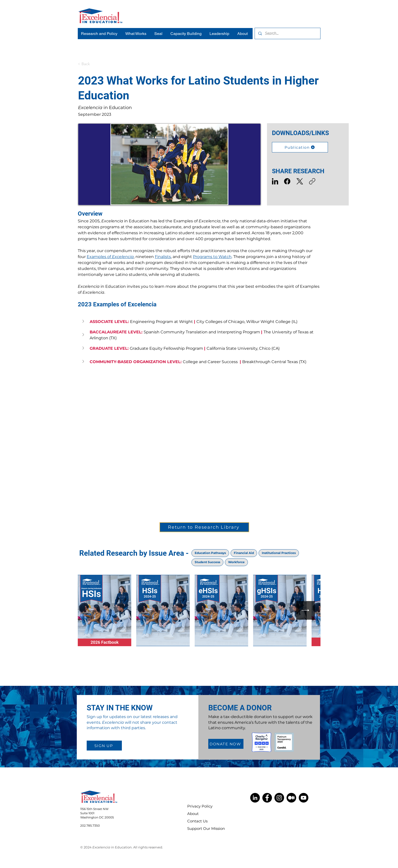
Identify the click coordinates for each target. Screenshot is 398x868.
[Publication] (300, 147)
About (193, 814)
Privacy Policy (200, 806)
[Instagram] (279, 798)
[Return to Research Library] (204, 527)
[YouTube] (304, 798)
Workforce (236, 562)
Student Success (207, 562)
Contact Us (197, 821)
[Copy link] (312, 181)
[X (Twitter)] (300, 181)
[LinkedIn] (275, 181)
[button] (84, 321)
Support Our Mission (203, 828)
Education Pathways (210, 553)
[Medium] (291, 798)
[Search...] (287, 33)
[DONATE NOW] (226, 744)
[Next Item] (305, 610)
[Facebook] (287, 181)
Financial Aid (244, 553)
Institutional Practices (279, 553)
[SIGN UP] (104, 746)
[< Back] (94, 64)
